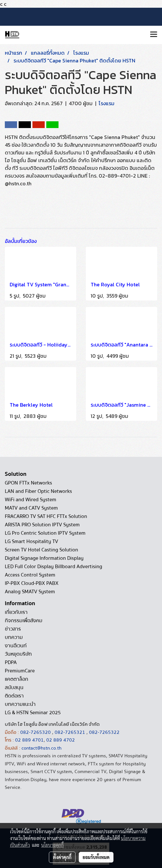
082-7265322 (104, 732)
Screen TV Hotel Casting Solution (41, 550)
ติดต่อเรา (14, 696)
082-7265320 (36, 732)
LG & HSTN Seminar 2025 (33, 713)
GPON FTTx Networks (28, 483)
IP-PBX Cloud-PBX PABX (32, 583)
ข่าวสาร (13, 629)
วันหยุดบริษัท (18, 654)
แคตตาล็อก (17, 679)
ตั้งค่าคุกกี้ (62, 857)
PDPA (11, 662)
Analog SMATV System (30, 592)
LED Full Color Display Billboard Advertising (54, 567)
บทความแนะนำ (20, 704)
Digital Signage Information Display (44, 558)
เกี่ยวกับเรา (16, 612)
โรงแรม (107, 103)
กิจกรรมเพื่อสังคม (24, 621)
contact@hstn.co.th (41, 748)
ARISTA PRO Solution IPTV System (42, 525)
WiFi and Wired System (31, 500)
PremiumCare (20, 671)
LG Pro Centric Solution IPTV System (45, 533)
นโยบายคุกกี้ (52, 845)
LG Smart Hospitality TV (32, 541)
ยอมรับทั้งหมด (96, 857)
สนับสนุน (14, 688)
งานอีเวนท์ (16, 646)
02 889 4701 (29, 740)
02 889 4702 (61, 740)
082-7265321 (70, 732)
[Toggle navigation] (154, 35)
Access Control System (30, 575)
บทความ (14, 637)
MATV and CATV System (31, 508)
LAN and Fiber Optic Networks (38, 491)
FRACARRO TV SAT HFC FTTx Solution (46, 516)
